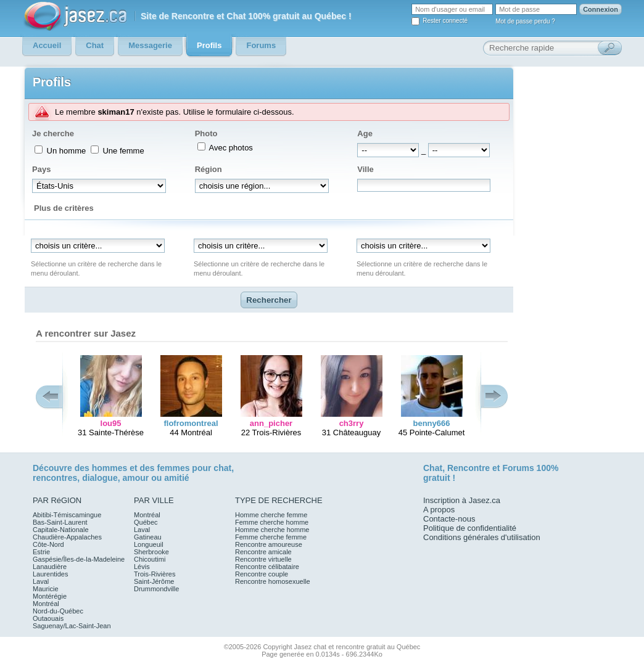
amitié (176, 478)
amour (135, 478)
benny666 (432, 423)
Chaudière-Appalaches (67, 537)
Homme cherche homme (272, 530)
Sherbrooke (151, 552)
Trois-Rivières (155, 574)
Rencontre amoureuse (269, 544)
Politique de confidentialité (470, 528)
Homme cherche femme (271, 515)
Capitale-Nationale (61, 530)
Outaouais (48, 618)
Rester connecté (445, 21)
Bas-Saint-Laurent (60, 522)
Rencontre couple (262, 574)
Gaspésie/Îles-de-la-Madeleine (79, 559)
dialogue (100, 478)
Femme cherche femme (271, 537)
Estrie (41, 552)
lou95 (111, 423)
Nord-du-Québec (58, 611)
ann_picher (271, 423)
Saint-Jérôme (154, 581)
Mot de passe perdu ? (525, 21)
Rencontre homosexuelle (273, 581)
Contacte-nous (449, 519)
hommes (110, 468)
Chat (433, 468)
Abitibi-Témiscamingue (67, 515)
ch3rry (352, 423)
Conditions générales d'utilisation (482, 537)
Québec (146, 522)
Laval (41, 581)
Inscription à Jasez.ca (462, 500)
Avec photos (230, 148)
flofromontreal (191, 423)
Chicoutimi (150, 559)
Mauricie (46, 589)
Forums (518, 468)
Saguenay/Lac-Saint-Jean (72, 626)
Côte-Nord (48, 544)
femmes (174, 468)
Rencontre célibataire (267, 567)
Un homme (65, 151)
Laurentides (51, 574)
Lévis (142, 567)
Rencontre (469, 468)
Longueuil (149, 544)
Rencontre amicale (263, 552)
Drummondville (156, 589)
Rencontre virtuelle (263, 559)
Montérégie (50, 596)
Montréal (46, 604)
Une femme (122, 151)
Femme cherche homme (272, 522)
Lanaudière (50, 567)
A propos (439, 510)
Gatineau (148, 537)
